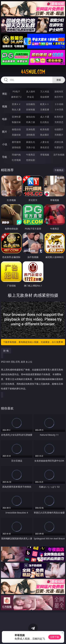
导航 (5, 157)
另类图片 (59, 135)
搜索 (59, 80)
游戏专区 (59, 91)
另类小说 (31, 147)
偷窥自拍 (16, 129)
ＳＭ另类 (59, 109)
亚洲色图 (31, 129)
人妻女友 (45, 142)
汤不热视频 (59, 155)
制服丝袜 (16, 122)
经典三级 (31, 122)
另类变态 (59, 122)
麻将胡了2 (16, 97)
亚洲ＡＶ (16, 104)
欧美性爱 (59, 117)
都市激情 (16, 142)
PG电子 (16, 91)
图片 (5, 132)
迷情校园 (16, 147)
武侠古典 (59, 142)
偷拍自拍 (31, 117)
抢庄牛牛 (59, 97)
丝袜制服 (31, 109)
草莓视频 (45, 155)
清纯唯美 (31, 135)
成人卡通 (45, 117)
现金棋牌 (45, 97)
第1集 (6, 351)
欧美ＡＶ (45, 104)
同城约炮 (16, 155)
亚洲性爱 (16, 117)
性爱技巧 (59, 147)
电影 (5, 119)
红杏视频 (16, 160)
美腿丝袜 (16, 135)
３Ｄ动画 (59, 104)
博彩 (5, 94)
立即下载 (55, 637)
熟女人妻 (16, 109)
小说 (5, 144)
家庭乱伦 (31, 142)
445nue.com (33, 72)
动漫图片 (59, 129)
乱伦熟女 (45, 122)
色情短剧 (31, 160)
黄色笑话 (45, 147)
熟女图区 (45, 135)
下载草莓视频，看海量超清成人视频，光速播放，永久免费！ (33, 342)
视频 (5, 106)
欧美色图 (45, 129)
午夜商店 (31, 155)
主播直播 (45, 109)
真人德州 (31, 91)
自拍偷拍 (31, 104)
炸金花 (31, 97)
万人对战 (45, 91)
